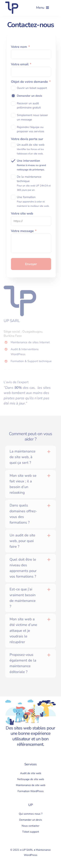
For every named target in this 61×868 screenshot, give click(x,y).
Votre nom (21, 47)
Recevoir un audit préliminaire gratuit (30, 105)
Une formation (34, 201)
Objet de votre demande (32, 82)
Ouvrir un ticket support (33, 88)
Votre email (22, 64)
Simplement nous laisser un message (33, 117)
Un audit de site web (31, 149)
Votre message (24, 231)
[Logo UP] (12, 3)
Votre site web (23, 214)
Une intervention (32, 165)
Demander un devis (30, 96)
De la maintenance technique (34, 183)
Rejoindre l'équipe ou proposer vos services (31, 129)
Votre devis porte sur (28, 139)
